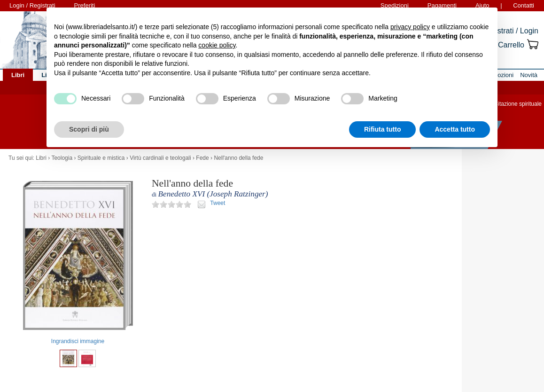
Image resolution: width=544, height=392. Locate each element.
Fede (202, 158)
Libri (41, 158)
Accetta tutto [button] (455, 129)
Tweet (218, 203)
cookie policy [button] (217, 45)
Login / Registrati (32, 5)
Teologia (62, 158)
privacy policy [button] (410, 27)
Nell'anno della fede (238, 158)
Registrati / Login (510, 31)
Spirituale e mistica (101, 158)
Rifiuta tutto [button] (383, 129)
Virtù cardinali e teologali (160, 158)
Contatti (524, 5)
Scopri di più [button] (89, 129)
